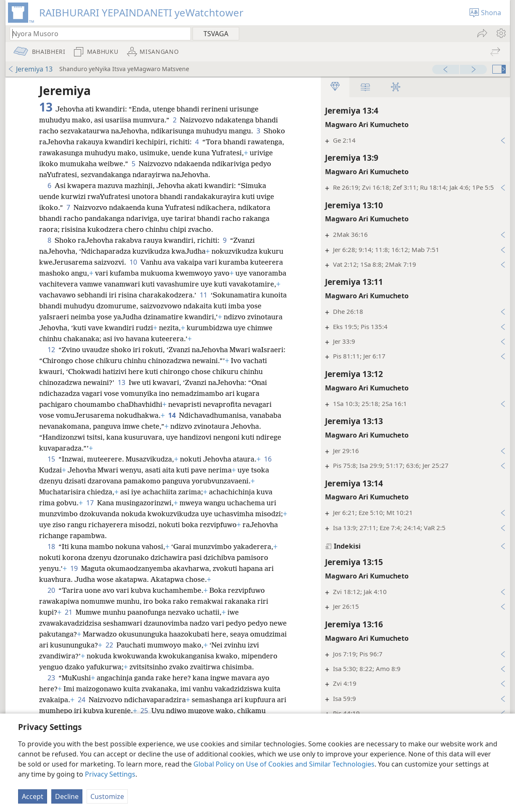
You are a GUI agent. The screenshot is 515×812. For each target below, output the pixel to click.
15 (51, 459)
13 (121, 382)
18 (51, 547)
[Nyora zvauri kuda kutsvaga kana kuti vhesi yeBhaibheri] (96, 33)
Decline (67, 796)
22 (109, 645)
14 (172, 415)
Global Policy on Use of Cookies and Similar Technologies (284, 764)
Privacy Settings (110, 774)
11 (203, 295)
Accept (33, 796)
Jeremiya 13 (30, 69)
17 (90, 503)
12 (51, 350)
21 (69, 612)
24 (82, 700)
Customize (107, 796)
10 (133, 262)
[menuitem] (500, 33)
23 (51, 678)
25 (144, 711)
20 (51, 590)
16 (268, 459)
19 (74, 568)
